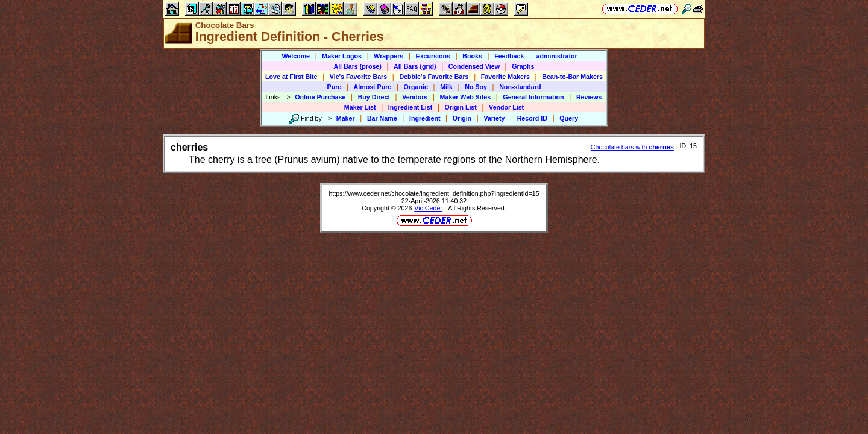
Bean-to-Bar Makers (572, 77)
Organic (416, 87)
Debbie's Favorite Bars (434, 77)
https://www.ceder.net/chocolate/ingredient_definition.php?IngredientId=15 (434, 193)
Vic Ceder (428, 208)
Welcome (296, 56)
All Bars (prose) (357, 66)
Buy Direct (374, 97)
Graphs (523, 66)
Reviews (589, 97)
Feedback (509, 56)
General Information (533, 97)
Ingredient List (410, 107)
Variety (494, 118)
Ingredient (425, 118)
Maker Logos (342, 56)
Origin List (461, 107)
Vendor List (506, 107)
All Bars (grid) (415, 66)
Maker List (360, 107)
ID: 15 (688, 146)
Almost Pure (373, 87)
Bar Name (382, 118)
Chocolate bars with (632, 147)
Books (472, 56)
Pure (335, 87)
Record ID (532, 118)
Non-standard (520, 87)
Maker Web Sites (466, 97)
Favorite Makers (505, 77)
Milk (446, 87)
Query (569, 118)
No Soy (476, 87)
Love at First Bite (291, 77)
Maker (346, 118)
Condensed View (474, 66)
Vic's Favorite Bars (358, 77)
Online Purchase (320, 97)
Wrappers (388, 56)
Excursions (433, 56)
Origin (462, 118)
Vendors (415, 97)
